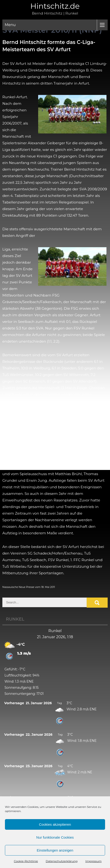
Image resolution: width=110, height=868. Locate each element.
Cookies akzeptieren (55, 824)
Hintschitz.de (55, 6)
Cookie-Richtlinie (26, 861)
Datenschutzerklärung (62, 861)
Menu (10, 25)
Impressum (93, 861)
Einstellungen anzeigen (55, 850)
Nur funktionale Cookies (55, 837)
